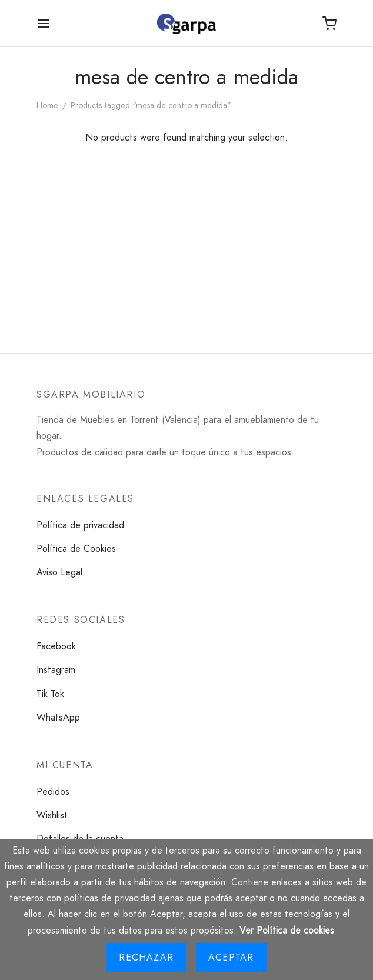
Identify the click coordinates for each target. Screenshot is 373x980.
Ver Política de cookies (287, 930)
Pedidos (53, 791)
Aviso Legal (59, 572)
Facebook (56, 646)
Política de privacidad (80, 525)
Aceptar (231, 957)
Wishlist (52, 815)
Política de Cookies (76, 549)
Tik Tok (50, 694)
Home (47, 105)
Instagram (56, 670)
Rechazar (146, 957)
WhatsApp (58, 717)
